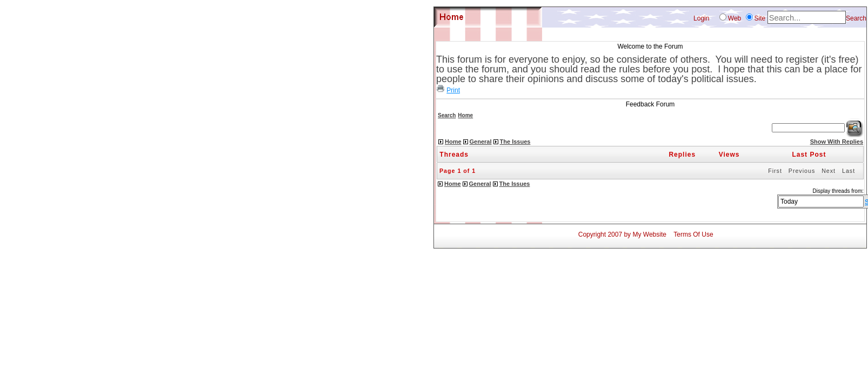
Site (760, 18)
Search (856, 18)
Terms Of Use (693, 234)
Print (453, 90)
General (481, 142)
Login (701, 18)
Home (465, 115)
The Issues (515, 142)
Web (735, 18)
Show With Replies (837, 142)
